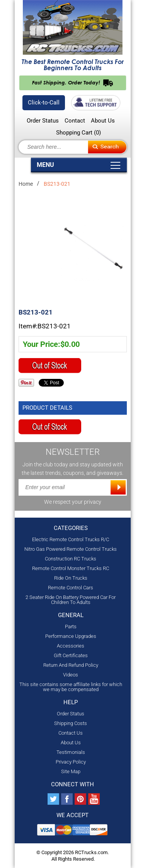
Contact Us (71, 733)
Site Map (71, 771)
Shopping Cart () (78, 133)
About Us (103, 121)
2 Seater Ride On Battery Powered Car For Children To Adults (71, 600)
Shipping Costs (71, 723)
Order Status (43, 121)
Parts (71, 627)
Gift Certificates (71, 655)
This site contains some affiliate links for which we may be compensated (71, 687)
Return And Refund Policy (71, 665)
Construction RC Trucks (71, 559)
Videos (71, 675)
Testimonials (71, 752)
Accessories (71, 646)
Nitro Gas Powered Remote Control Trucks (71, 549)
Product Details (47, 408)
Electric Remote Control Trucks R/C (71, 539)
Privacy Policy (71, 762)
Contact (75, 121)
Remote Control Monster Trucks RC (71, 568)
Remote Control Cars (71, 588)
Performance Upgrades (71, 636)
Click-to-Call (44, 103)
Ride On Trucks (71, 578)
